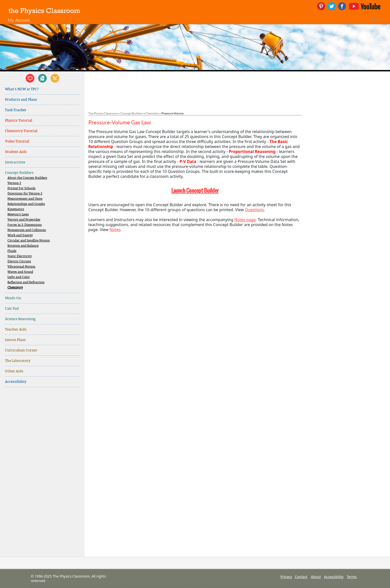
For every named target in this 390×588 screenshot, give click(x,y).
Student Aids (16, 152)
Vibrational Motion (21, 267)
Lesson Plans (15, 340)
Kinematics (16, 209)
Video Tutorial (17, 141)
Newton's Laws (18, 215)
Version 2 (14, 183)
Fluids (12, 251)
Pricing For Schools (22, 188)
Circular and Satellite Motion (29, 241)
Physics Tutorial (19, 121)
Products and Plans (21, 100)
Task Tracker (16, 110)
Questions (254, 210)
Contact (301, 577)
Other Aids (14, 371)
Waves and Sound (20, 272)
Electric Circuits (19, 262)
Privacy (286, 577)
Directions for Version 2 (25, 194)
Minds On (13, 298)
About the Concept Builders (27, 178)
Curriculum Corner (21, 350)
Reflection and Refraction (26, 282)
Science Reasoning (20, 319)
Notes (115, 230)
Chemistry (15, 288)
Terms (352, 577)
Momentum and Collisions (27, 230)
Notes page (245, 220)
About (316, 577)
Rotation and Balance (23, 246)
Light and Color (19, 277)
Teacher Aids (16, 329)
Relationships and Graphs (26, 204)
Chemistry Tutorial (21, 131)
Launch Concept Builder (195, 191)
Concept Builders (19, 173)
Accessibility (16, 382)
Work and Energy (20, 235)
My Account (19, 20)
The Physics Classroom (103, 113)
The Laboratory (18, 361)
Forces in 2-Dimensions (25, 225)
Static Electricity (20, 256)
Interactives (15, 162)
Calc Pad (12, 309)
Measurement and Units (25, 199)
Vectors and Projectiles (24, 220)
